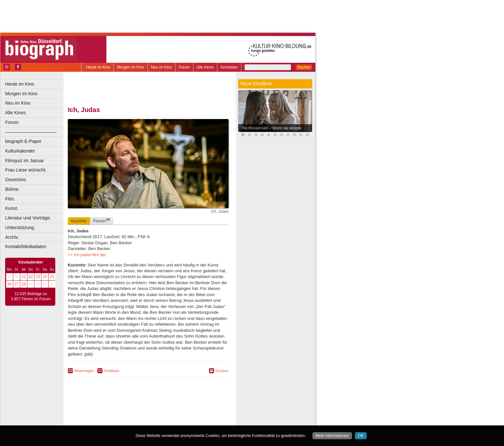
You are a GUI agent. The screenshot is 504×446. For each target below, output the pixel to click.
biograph (97, 415)
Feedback (112, 371)
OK (361, 436)
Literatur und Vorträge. (28, 218)
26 (9, 284)
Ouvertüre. (16, 180)
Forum (184, 67)
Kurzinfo (79, 221)
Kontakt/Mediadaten (26, 246)
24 (45, 277)
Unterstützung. (20, 228)
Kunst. (12, 208)
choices (114, 415)
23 (38, 277)
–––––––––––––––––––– (31, 132)
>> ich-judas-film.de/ (87, 255)
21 (24, 277)
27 (17, 284)
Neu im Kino (162, 67)
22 (31, 277)
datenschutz (174, 410)
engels (129, 415)
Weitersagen (84, 371)
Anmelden (229, 67)
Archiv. (12, 237)
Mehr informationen (332, 436)
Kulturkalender (20, 151)
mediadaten (198, 410)
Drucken (222, 371)
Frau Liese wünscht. (26, 170)
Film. (10, 199)
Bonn (113, 421)
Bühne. (13, 189)
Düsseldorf (177, 421)
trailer (148, 415)
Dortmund (157, 421)
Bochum (99, 421)
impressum (152, 410)
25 (52, 277)
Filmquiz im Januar (25, 161)
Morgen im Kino (130, 67)
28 (24, 284)
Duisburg (196, 421)
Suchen (304, 67)
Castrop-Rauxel (133, 421)
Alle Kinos (205, 67)
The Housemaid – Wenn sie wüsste (271, 128)
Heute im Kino (98, 67)
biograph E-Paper (23, 141)
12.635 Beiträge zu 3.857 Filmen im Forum (31, 296)
